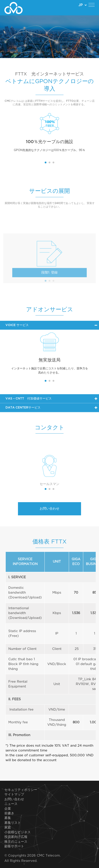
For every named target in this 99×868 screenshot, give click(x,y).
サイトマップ (14, 794)
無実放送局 (49, 360)
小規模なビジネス (18, 832)
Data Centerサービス (23, 408)
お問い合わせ (49, 509)
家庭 (8, 827)
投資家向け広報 (16, 837)
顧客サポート (14, 846)
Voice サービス (17, 325)
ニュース (11, 804)
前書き (9, 813)
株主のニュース (16, 842)
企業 (8, 809)
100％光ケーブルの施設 (49, 142)
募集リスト (13, 823)
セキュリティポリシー (21, 790)
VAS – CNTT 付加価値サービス (29, 399)
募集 (8, 818)
